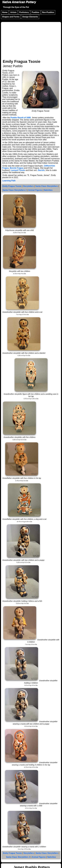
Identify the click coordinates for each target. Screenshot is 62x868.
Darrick (41, 170)
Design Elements (30, 17)
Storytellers (28, 186)
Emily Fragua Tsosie (12, 186)
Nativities (48, 190)
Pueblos (35, 12)
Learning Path (9, 181)
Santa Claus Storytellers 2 (15, 190)
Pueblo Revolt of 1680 (21, 118)
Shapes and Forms (11, 17)
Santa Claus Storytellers (46, 186)
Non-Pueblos (48, 12)
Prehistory (24, 12)
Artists (13, 12)
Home (5, 12)
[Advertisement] (31, 41)
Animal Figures (35, 190)
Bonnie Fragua (17, 168)
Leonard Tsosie (18, 170)
